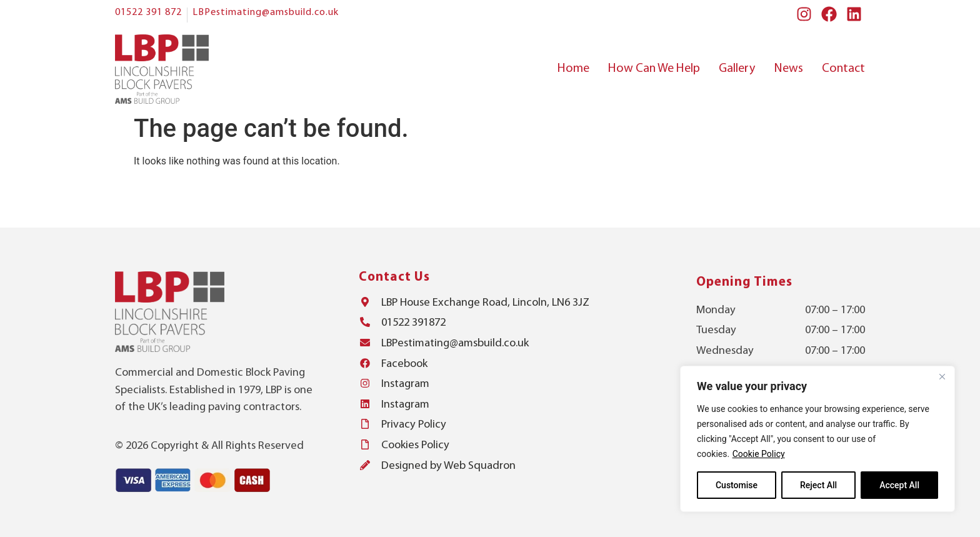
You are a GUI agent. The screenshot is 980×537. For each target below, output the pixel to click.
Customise (737, 485)
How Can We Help (654, 69)
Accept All (899, 485)
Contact (843, 69)
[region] (817, 439)
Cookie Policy (759, 454)
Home (573, 69)
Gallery (737, 69)
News (788, 69)
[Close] (942, 376)
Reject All (818, 485)
